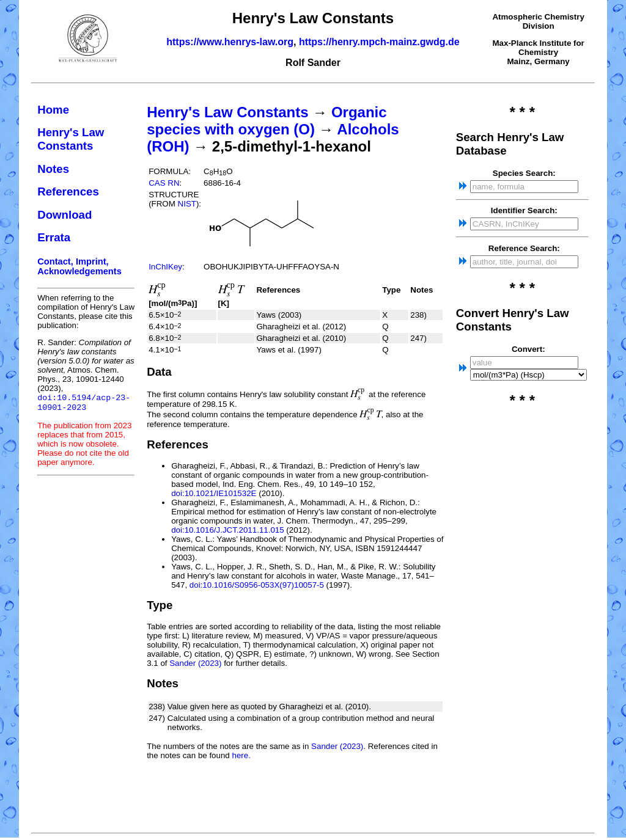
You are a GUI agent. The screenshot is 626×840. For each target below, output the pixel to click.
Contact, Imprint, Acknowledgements (79, 266)
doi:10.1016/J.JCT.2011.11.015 (228, 530)
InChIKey (165, 267)
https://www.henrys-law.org (230, 42)
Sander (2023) (195, 663)
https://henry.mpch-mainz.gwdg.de (379, 42)
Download (64, 215)
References (68, 192)
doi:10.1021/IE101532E (214, 493)
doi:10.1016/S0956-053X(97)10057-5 (257, 585)
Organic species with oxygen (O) (267, 121)
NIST (187, 204)
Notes (53, 169)
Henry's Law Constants (71, 139)
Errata (54, 237)
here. (241, 755)
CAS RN (164, 183)
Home (53, 110)
